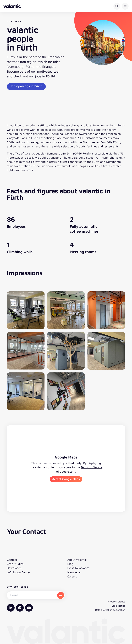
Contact (12, 560)
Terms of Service (92, 467)
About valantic (77, 560)
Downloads (14, 568)
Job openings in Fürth (26, 86)
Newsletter (74, 572)
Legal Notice (118, 606)
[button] (125, 6)
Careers (72, 576)
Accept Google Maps (66, 479)
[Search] (117, 6)
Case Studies (15, 564)
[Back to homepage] (12, 6)
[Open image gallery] (26, 310)
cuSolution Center (19, 572)
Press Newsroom (78, 568)
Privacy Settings (116, 601)
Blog (70, 564)
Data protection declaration (110, 610)
